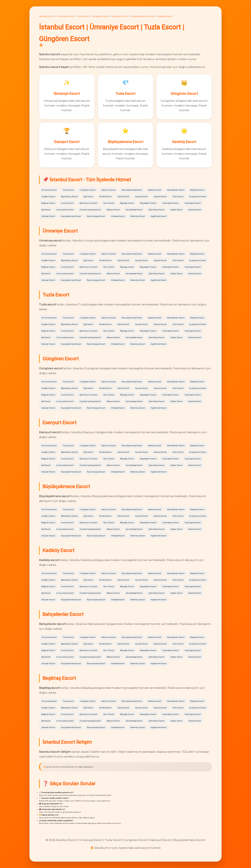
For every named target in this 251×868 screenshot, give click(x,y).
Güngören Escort (101, 16)
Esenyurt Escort (120, 16)
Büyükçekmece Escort (143, 16)
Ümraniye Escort (65, 16)
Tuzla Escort (83, 16)
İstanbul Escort (47, 16)
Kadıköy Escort (165, 16)
